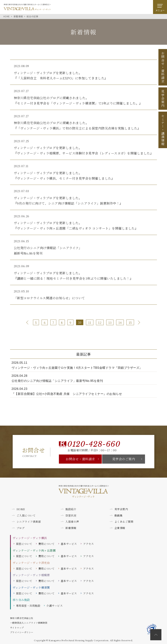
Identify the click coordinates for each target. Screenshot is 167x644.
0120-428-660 (94, 444)
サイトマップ (17, 628)
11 (90, 323)
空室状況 (71, 515)
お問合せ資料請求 (163, 67)
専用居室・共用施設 (28, 606)
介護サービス (55, 606)
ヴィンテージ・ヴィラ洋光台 (31, 563)
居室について (24, 544)
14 (120, 323)
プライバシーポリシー (22, 632)
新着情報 (71, 528)
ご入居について (26, 515)
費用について (47, 544)
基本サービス (69, 544)
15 (130, 323)
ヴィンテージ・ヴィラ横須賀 (31, 587)
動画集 (119, 515)
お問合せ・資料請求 (80, 459)
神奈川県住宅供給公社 (22, 618)
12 (100, 323)
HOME (21, 509)
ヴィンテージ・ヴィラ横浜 (30, 538)
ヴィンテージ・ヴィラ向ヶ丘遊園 (34, 550)
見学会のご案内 (124, 459)
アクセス (89, 544)
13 (110, 323)
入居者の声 (72, 522)
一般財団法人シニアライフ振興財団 (29, 623)
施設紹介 (71, 509)
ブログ (21, 528)
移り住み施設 (21, 600)
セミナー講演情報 (163, 130)
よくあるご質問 (124, 522)
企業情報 (120, 528)
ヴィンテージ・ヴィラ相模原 (31, 575)
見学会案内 (163, 99)
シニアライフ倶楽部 (29, 522)
